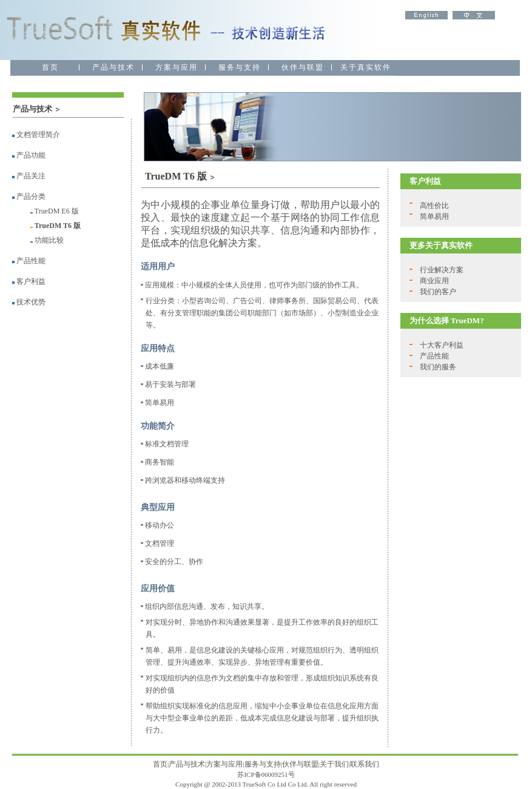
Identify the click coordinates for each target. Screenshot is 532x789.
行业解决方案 (442, 270)
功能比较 (49, 240)
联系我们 (365, 764)
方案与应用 (224, 764)
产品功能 (29, 155)
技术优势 (31, 302)
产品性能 (31, 261)
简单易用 (434, 217)
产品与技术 (187, 764)
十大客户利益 (442, 345)
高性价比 (434, 206)
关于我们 (334, 764)
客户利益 (31, 281)
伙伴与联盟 (300, 764)
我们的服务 (438, 367)
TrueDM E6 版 (57, 211)
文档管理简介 (36, 135)
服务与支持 (263, 764)
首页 (160, 764)
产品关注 (29, 176)
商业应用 (434, 281)
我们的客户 (438, 292)
